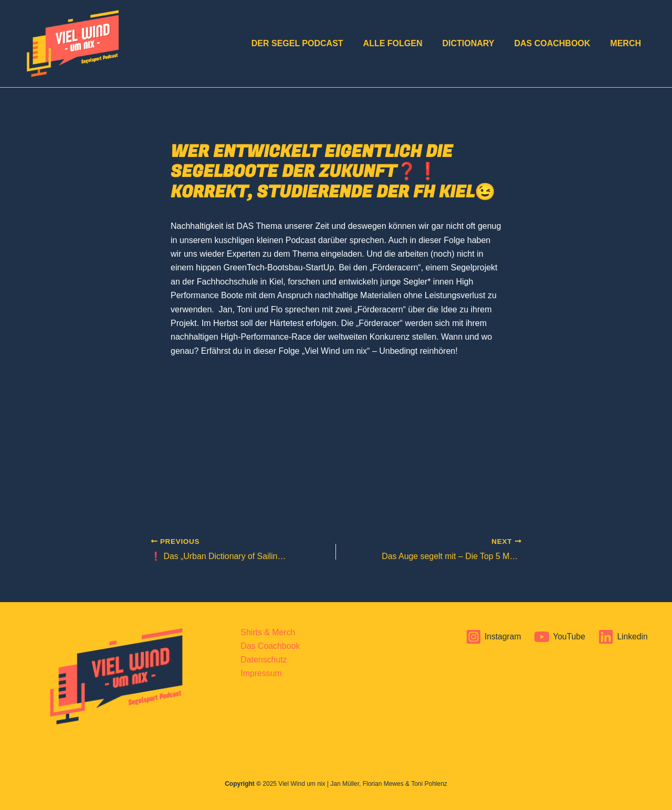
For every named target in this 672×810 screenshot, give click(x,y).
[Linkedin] (623, 637)
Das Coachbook (557, 43)
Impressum (261, 674)
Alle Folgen (404, 43)
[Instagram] (491, 637)
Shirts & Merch (267, 632)
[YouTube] (559, 637)
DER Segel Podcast (312, 43)
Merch (627, 43)
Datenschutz (263, 660)
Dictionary (476, 43)
